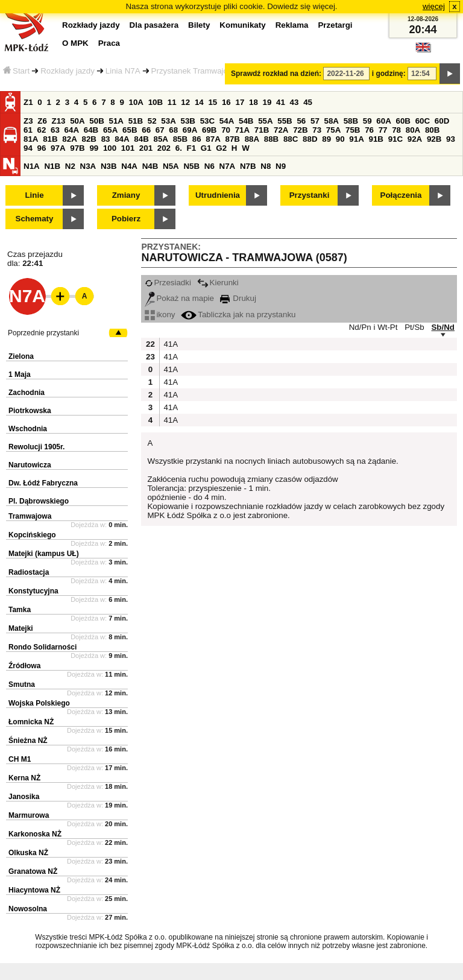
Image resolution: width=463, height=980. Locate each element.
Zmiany (126, 195)
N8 (266, 166)
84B (141, 139)
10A (136, 102)
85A (160, 139)
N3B (109, 166)
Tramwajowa (30, 516)
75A (333, 130)
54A (227, 121)
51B (136, 121)
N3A (88, 166)
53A (168, 121)
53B (188, 121)
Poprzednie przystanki (43, 333)
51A (116, 121)
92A (415, 139)
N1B (52, 166)
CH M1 (20, 759)
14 (199, 102)
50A (77, 121)
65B (130, 130)
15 (213, 102)
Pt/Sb (414, 327)
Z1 (28, 102)
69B (209, 130)
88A (252, 139)
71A (242, 130)
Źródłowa (24, 666)
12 (185, 102)
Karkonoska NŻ (35, 834)
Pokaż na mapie (179, 298)
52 (152, 121)
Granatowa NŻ (33, 871)
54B (246, 121)
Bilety (199, 25)
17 (240, 102)
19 (267, 102)
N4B (150, 166)
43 (294, 102)
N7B (248, 166)
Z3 (28, 121)
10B (156, 102)
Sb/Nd (443, 327)
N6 (209, 166)
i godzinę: (389, 74)
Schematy (35, 219)
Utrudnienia (218, 195)
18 (254, 102)
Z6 (42, 121)
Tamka (20, 610)
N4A (129, 166)
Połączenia (401, 195)
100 (110, 148)
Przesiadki (168, 283)
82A (69, 139)
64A (72, 130)
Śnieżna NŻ (28, 741)
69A (190, 130)
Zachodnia (27, 393)
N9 (281, 166)
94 (28, 148)
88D (310, 139)
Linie (34, 195)
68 (173, 130)
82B (89, 139)
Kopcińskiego (32, 535)
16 (226, 102)
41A (169, 344)
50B (96, 121)
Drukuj (238, 298)
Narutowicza (30, 465)
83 (106, 139)
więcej (434, 6)
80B (432, 130)
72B (300, 130)
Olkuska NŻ (28, 853)
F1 (192, 148)
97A (58, 148)
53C (207, 121)
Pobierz (126, 219)
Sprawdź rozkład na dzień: (276, 74)
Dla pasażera (154, 25)
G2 (221, 148)
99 (94, 148)
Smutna (22, 684)
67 (160, 130)
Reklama (292, 25)
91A (356, 139)
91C (395, 139)
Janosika (24, 797)
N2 (70, 166)
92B (434, 139)
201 (146, 148)
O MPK (75, 43)
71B (262, 130)
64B (91, 130)
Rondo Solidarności (43, 647)
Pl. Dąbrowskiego (39, 501)
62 (42, 130)
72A (281, 130)
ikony (160, 315)
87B (232, 139)
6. (179, 148)
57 (315, 121)
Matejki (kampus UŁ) (44, 554)
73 (317, 130)
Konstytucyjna (33, 591)
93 (451, 139)
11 (172, 102)
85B (180, 139)
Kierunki (218, 283)
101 (128, 148)
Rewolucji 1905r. (36, 447)
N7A (228, 166)
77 (383, 130)
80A (413, 130)
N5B (191, 166)
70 (226, 130)
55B (285, 121)
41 (281, 102)
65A (110, 130)
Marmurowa (29, 815)
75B (353, 130)
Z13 (59, 121)
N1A (32, 166)
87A (213, 139)
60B (403, 121)
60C (423, 121)
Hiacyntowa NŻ (34, 890)
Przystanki (310, 195)
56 (301, 121)
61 (28, 130)
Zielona (21, 356)
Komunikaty (242, 25)
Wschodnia (28, 429)
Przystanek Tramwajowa (195, 71)
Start (16, 71)
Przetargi (335, 25)
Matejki (21, 628)
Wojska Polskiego (39, 703)
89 (326, 139)
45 (308, 102)
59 (367, 121)
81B (50, 139)
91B (376, 139)
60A (383, 121)
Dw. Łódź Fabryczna (43, 483)
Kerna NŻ (24, 778)
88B (271, 139)
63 (55, 130)
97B (77, 148)
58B (351, 121)
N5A (171, 166)
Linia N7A (123, 71)
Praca (109, 43)
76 (369, 130)
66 (146, 130)
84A (122, 139)
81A (31, 139)
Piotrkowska (30, 411)
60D (442, 121)
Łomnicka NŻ (31, 722)
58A (332, 121)
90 (340, 139)
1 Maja (20, 375)
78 (396, 130)
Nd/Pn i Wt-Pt (373, 327)
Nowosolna (28, 909)
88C (291, 139)
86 (197, 139)
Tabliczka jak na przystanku (238, 315)
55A (265, 121)
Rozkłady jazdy (68, 71)
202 (164, 148)
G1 (206, 148)
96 (42, 148)
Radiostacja (29, 572)
